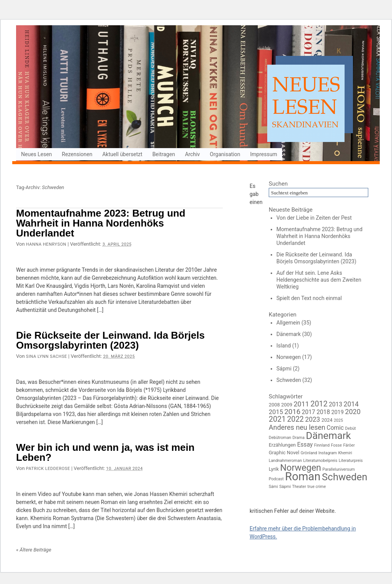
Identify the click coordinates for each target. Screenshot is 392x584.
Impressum (264, 154)
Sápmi (284, 369)
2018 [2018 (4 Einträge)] (323, 412)
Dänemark (289, 334)
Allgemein (288, 323)
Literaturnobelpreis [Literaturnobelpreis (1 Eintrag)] (320, 461)
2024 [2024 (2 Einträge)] (327, 420)
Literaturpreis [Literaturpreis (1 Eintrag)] (351, 461)
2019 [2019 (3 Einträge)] (337, 412)
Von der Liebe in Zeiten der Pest (314, 218)
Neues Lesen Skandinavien (198, 94)
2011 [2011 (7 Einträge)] (301, 404)
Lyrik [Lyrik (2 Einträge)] (274, 469)
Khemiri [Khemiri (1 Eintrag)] (345, 453)
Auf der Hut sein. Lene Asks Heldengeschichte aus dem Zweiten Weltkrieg (319, 280)
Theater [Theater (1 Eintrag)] (299, 487)
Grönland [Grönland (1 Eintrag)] (309, 453)
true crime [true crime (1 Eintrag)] (317, 487)
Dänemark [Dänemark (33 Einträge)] (328, 436)
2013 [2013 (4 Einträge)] (336, 405)
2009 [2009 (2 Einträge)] (287, 405)
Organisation (225, 154)
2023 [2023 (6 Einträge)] (313, 419)
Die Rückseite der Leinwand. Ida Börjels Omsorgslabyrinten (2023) (110, 340)
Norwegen (289, 357)
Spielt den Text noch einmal (309, 298)
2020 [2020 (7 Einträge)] (353, 412)
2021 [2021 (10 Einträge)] (277, 419)
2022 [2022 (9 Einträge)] (295, 419)
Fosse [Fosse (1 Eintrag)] (336, 445)
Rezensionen (77, 154)
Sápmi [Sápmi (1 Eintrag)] (285, 487)
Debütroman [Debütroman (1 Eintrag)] (280, 438)
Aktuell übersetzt (122, 154)
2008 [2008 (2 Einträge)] (274, 405)
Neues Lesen (37, 154)
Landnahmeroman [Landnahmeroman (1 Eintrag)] (285, 461)
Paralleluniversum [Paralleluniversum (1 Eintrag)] (339, 469)
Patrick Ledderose (48, 469)
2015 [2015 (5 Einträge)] (276, 412)
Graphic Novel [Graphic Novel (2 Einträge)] (284, 453)
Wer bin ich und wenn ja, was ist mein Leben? (105, 452)
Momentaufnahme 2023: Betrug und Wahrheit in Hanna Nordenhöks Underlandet (101, 223)
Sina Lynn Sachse (47, 356)
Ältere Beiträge (34, 550)
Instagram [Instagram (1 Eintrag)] (328, 453)
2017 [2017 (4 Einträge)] (308, 412)
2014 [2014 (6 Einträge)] (351, 404)
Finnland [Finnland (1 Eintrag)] (322, 445)
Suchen (278, 184)
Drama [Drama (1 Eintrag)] (298, 438)
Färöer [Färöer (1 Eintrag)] (349, 445)
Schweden (289, 380)
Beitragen (164, 154)
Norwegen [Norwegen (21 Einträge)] (301, 468)
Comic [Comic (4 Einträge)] (335, 428)
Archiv (192, 154)
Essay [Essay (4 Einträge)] (305, 445)
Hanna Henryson (46, 244)
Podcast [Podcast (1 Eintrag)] (276, 479)
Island (284, 346)
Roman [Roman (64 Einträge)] (303, 476)
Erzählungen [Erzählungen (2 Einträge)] (282, 445)
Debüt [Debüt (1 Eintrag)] (351, 428)
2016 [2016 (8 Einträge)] (292, 412)
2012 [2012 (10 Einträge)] (319, 404)
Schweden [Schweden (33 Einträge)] (345, 477)
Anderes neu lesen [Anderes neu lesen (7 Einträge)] (297, 427)
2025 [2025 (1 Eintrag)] (338, 420)
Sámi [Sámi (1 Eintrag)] (273, 487)
